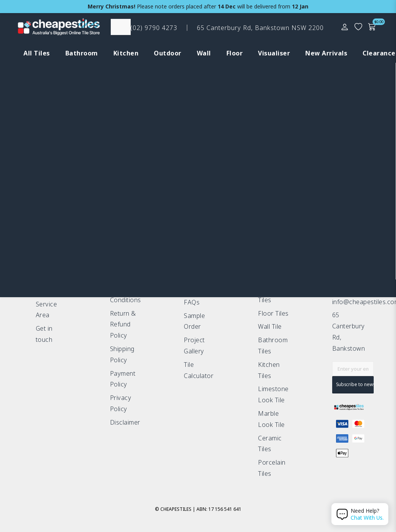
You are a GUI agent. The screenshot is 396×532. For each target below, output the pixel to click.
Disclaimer (125, 422)
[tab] (33, 53)
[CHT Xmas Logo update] (59, 28)
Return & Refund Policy (123, 325)
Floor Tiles (273, 313)
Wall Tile (270, 326)
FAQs (192, 302)
